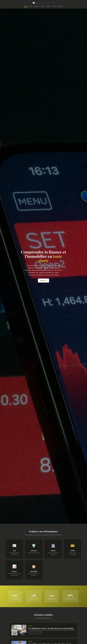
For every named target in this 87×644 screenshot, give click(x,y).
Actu (31, 6)
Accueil (26, 6)
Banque (43, 6)
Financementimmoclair (44, 3)
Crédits (48, 6)
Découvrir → (43, 281)
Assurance (36, 6)
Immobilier (61, 6)
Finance (54, 6)
